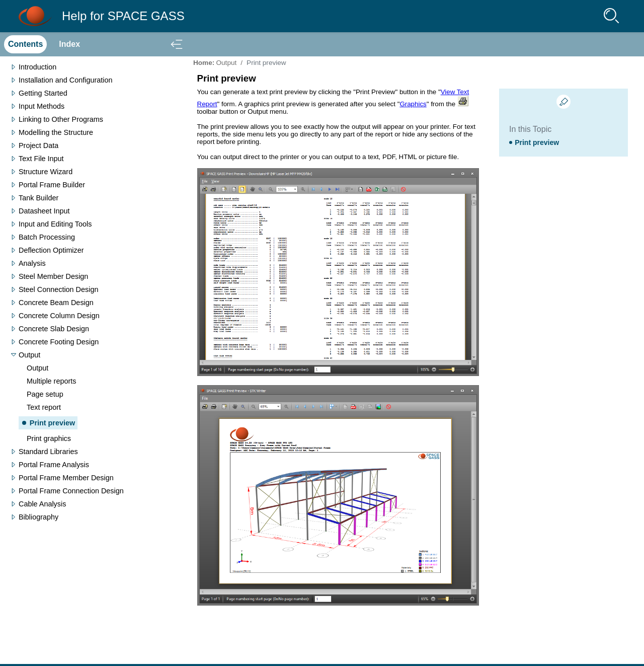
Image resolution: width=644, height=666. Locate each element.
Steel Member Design (53, 276)
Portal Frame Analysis (54, 465)
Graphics (413, 104)
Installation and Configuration (65, 80)
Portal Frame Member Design (66, 478)
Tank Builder (38, 198)
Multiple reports (51, 381)
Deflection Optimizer (51, 250)
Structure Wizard (46, 172)
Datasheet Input (44, 211)
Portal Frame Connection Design (71, 491)
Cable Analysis (42, 504)
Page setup (45, 394)
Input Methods (42, 106)
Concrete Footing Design (59, 342)
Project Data (38, 145)
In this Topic (530, 129)
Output (29, 355)
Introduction (37, 67)
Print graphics (49, 438)
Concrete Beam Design (56, 303)
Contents (25, 44)
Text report (44, 407)
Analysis (32, 263)
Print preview (52, 423)
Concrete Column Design (59, 316)
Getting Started (43, 93)
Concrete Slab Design (54, 329)
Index (69, 44)
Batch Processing (47, 237)
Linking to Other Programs (61, 119)
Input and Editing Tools (55, 224)
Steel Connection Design (58, 289)
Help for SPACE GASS (123, 16)
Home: (204, 63)
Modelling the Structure (56, 132)
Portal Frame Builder (52, 185)
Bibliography (38, 517)
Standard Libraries (48, 452)
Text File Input (41, 159)
